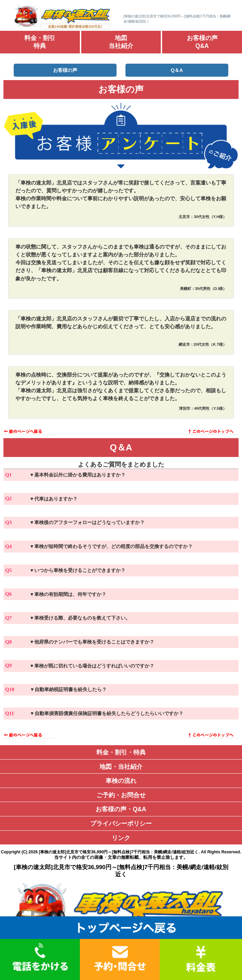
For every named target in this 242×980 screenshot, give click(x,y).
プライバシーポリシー (121, 824)
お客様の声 (65, 70)
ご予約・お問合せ (121, 795)
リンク (121, 838)
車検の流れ (121, 781)
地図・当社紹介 (121, 767)
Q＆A (177, 70)
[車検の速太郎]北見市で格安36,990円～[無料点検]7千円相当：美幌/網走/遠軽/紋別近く (119, 852)
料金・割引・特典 (121, 752)
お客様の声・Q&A (121, 809)
